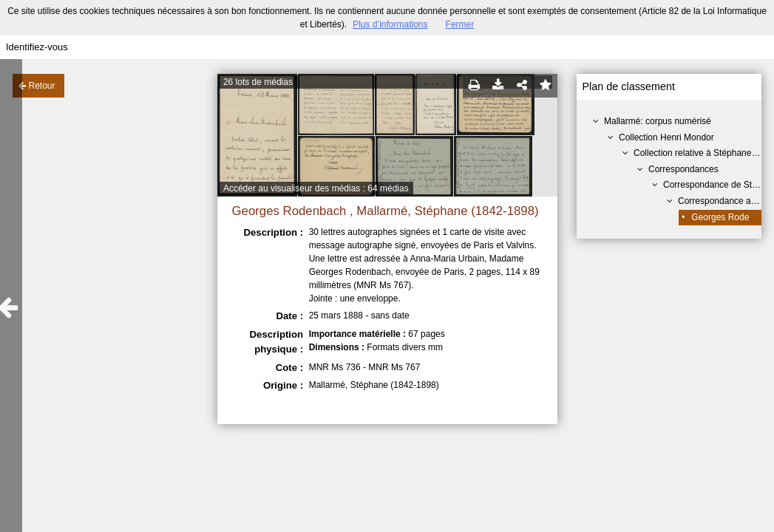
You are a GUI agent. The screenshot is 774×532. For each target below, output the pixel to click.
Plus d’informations (390, 24)
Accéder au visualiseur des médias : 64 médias (316, 188)
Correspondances (683, 169)
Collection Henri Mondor (666, 137)
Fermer (460, 24)
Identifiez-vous (37, 47)
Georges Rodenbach (732, 217)
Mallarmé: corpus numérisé (658, 121)
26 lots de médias (258, 82)
